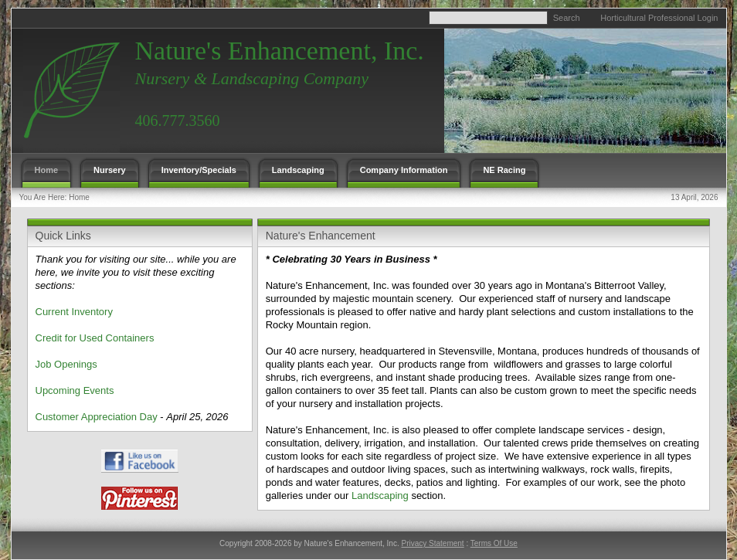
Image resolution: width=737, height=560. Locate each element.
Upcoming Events (75, 390)
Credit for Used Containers (95, 338)
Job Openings (66, 364)
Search (567, 18)
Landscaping (380, 496)
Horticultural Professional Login (659, 18)
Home (79, 197)
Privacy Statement (432, 543)
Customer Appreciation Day (97, 417)
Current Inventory (74, 312)
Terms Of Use (494, 543)
